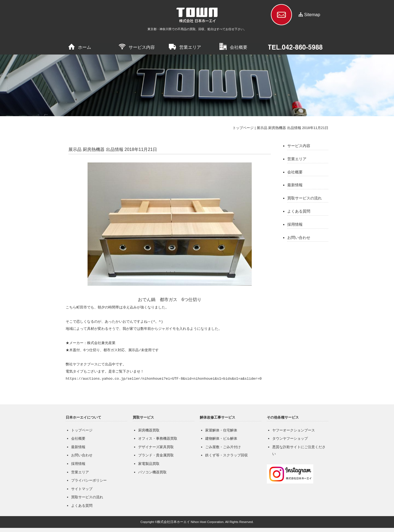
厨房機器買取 (149, 430)
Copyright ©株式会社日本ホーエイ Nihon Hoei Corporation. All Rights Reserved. (197, 522)
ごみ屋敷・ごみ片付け (223, 447)
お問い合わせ (299, 238)
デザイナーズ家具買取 (156, 447)
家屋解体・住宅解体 (221, 430)
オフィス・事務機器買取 (158, 438)
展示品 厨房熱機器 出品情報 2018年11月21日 (292, 128)
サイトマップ (82, 489)
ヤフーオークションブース (294, 430)
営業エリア (190, 47)
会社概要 (239, 47)
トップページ (243, 128)
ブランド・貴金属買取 (156, 455)
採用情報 (295, 224)
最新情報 (295, 185)
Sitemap (312, 15)
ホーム (85, 47)
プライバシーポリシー (89, 480)
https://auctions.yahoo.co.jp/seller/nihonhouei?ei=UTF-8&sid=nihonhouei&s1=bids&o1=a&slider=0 (164, 379)
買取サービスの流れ (305, 198)
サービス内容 (142, 47)
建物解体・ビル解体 (221, 438)
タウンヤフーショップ (290, 438)
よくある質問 (299, 211)
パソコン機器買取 (152, 472)
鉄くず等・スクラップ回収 (227, 455)
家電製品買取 (149, 464)
